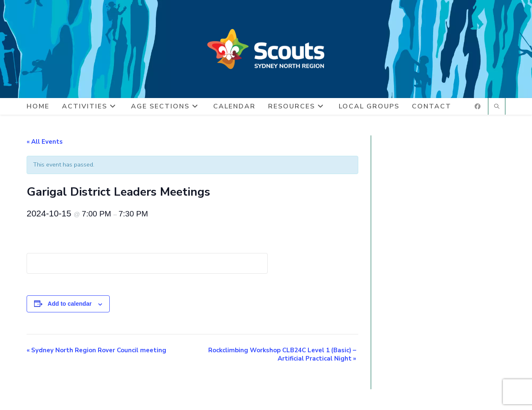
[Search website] (497, 107)
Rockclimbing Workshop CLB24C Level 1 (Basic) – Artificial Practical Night (282, 354)
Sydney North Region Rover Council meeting (96, 350)
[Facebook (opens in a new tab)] (478, 107)
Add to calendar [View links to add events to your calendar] (70, 304)
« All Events (45, 142)
